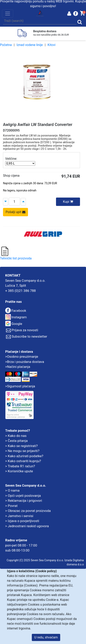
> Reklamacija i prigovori (24, 501)
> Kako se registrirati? (21, 446)
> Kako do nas (16, 436)
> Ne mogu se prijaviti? (22, 451)
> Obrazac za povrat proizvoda (28, 511)
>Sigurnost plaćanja (20, 386)
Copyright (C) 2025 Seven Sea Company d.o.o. (35, 560)
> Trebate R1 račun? (20, 466)
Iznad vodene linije (30, 45)
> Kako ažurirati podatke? (24, 456)
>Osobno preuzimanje (22, 357)
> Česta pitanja (16, 441)
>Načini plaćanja (18, 367)
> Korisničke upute (19, 471)
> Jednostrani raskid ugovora (27, 526)
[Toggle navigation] (8, 14)
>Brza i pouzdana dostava (25, 362)
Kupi (68, 202)
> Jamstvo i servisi (19, 516)
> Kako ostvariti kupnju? (23, 461)
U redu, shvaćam (46, 637)
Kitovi (52, 45)
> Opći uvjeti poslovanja (23, 496)
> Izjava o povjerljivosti (22, 521)
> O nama (12, 490)
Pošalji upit (15, 212)
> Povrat (11, 506)
